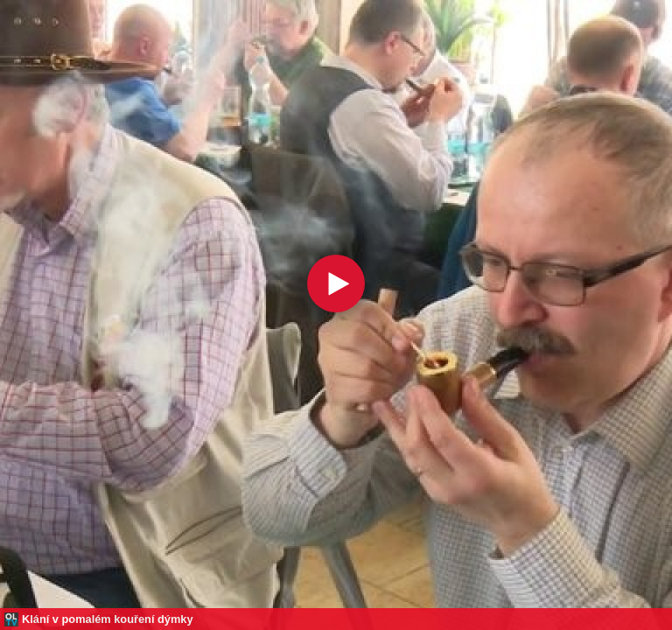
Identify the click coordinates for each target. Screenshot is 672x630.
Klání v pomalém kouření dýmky (108, 619)
